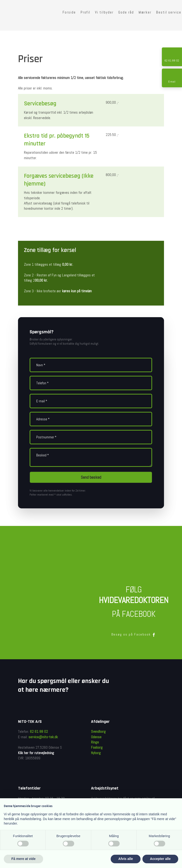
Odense (96, 737)
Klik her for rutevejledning (36, 753)
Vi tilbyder (104, 12)
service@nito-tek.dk (43, 737)
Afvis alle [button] (125, 859)
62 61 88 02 (39, 731)
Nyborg (96, 753)
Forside (69, 12)
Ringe (95, 742)
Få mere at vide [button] (23, 859)
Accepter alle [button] (160, 859)
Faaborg (97, 747)
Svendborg (98, 731)
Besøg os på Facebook (134, 634)
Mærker (145, 12)
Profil (85, 12)
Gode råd (126, 12)
